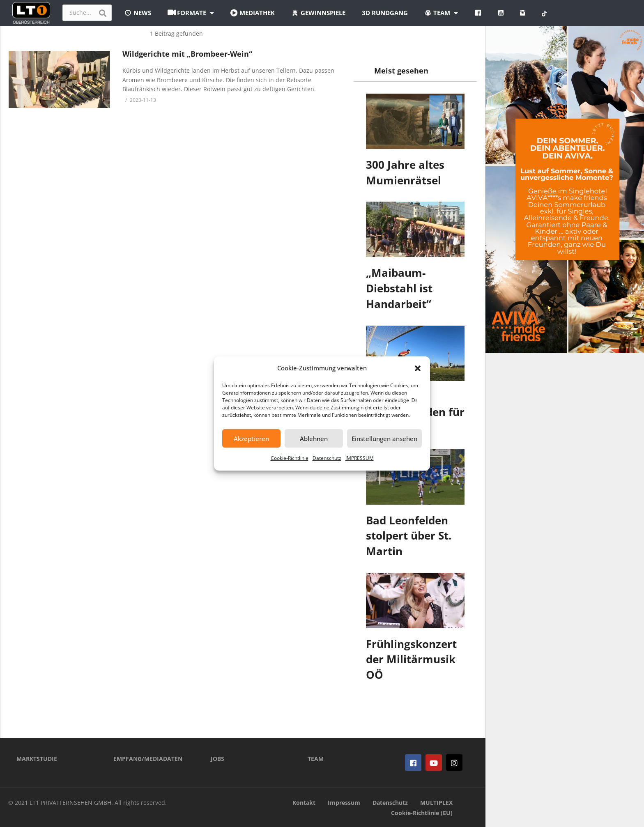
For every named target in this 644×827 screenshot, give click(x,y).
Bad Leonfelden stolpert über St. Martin (409, 536)
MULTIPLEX (436, 803)
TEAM (316, 759)
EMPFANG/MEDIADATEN (148, 759)
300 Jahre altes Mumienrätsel (405, 172)
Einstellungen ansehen (384, 439)
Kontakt (304, 803)
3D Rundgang (385, 13)
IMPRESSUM (360, 458)
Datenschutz (327, 458)
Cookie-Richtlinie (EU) (422, 813)
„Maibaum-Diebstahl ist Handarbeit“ (399, 288)
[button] (418, 368)
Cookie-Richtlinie (290, 458)
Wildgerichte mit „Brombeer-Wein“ (187, 54)
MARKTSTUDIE (37, 759)
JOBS (217, 759)
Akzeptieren (251, 439)
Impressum (344, 803)
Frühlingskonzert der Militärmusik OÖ (411, 659)
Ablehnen (314, 439)
